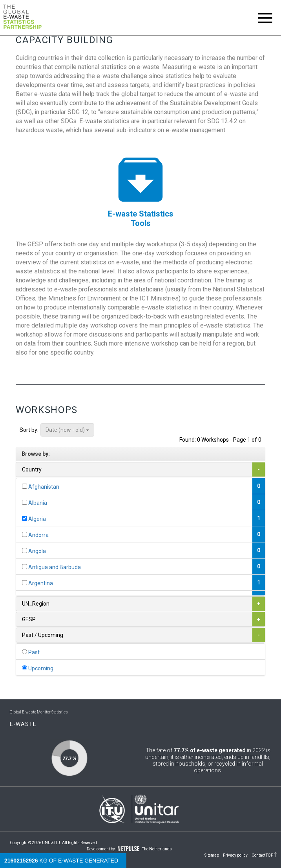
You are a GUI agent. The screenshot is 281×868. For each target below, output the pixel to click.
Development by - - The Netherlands (129, 849)
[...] (25, 486)
